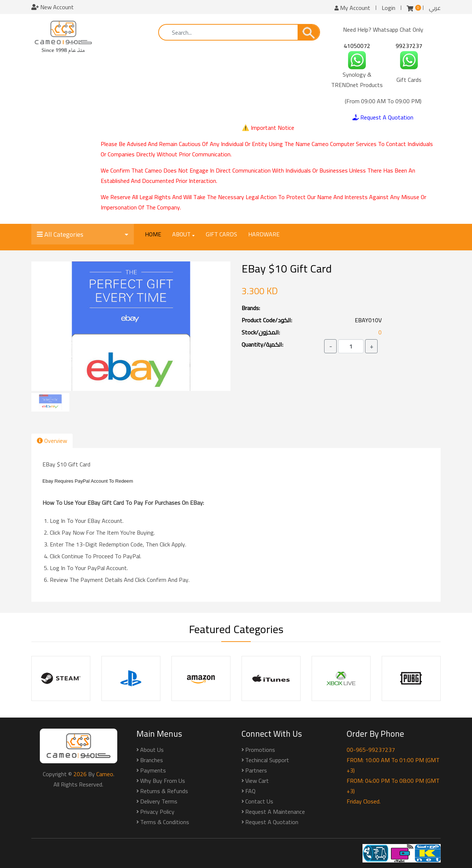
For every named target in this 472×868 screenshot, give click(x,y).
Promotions (260, 750)
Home (153, 234)
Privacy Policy (157, 812)
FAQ (250, 791)
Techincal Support (267, 760)
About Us (152, 750)
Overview (52, 441)
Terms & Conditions (165, 822)
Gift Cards (221, 234)
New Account (53, 7)
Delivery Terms (159, 801)
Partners (256, 770)
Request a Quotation (272, 822)
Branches (152, 760)
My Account (352, 8)
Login (388, 8)
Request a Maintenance (275, 812)
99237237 (409, 46)
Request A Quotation (383, 117)
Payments (153, 770)
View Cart (257, 781)
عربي (435, 8)
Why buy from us (163, 781)
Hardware (264, 234)
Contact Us (259, 801)
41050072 (357, 46)
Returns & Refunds (164, 791)
